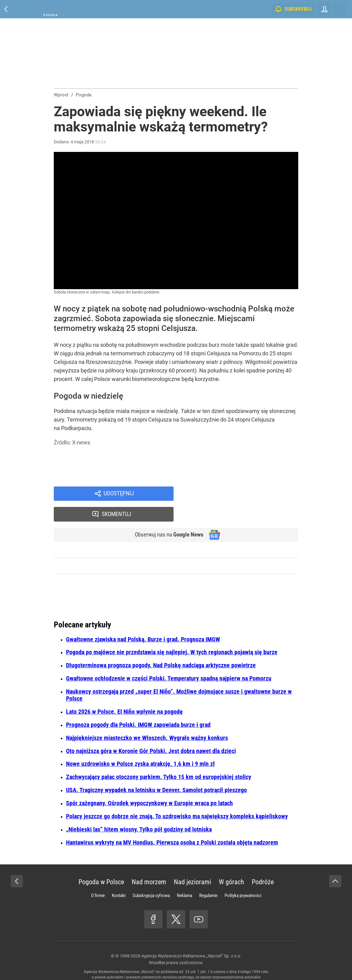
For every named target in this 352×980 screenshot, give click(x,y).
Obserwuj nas (166, 515)
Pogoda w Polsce (101, 863)
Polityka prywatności (243, 876)
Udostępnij (119, 494)
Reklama (185, 876)
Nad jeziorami (193, 863)
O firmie (98, 876)
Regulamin (208, 876)
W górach (231, 863)
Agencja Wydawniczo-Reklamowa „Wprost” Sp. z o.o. (191, 937)
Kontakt (119, 876)
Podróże (263, 863)
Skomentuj (244, 494)
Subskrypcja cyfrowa (151, 876)
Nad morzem (149, 863)
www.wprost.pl (185, 964)
